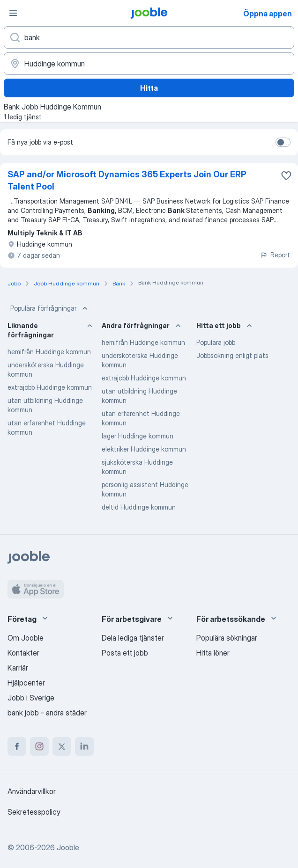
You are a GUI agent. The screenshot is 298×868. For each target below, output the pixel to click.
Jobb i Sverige (31, 698)
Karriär (18, 668)
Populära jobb (216, 342)
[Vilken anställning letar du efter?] (149, 37)
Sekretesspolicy (34, 812)
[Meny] (13, 13)
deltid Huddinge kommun (139, 507)
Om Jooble (26, 638)
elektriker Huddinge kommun (144, 449)
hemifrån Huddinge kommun (49, 352)
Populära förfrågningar (50, 308)
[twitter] (62, 746)
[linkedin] (84, 746)
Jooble (68, 847)
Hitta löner (213, 653)
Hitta (149, 88)
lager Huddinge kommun (138, 436)
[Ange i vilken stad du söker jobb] (149, 64)
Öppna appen (268, 14)
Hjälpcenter (26, 683)
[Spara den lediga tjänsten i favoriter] (286, 175)
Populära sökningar (227, 638)
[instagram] (39, 746)
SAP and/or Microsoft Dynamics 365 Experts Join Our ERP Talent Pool (127, 180)
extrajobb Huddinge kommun (50, 387)
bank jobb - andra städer (47, 713)
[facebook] (17, 746)
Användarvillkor (32, 791)
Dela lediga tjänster (133, 638)
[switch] (283, 142)
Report (275, 255)
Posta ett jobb (125, 653)
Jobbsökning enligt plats (232, 355)
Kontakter (23, 653)
